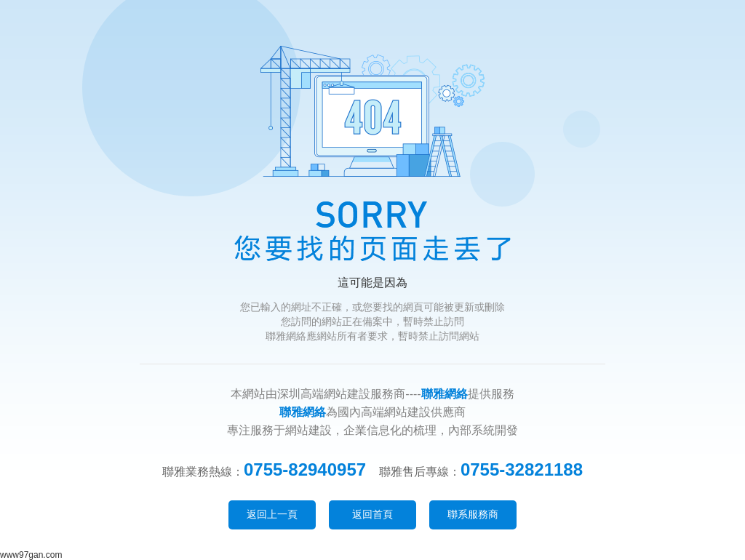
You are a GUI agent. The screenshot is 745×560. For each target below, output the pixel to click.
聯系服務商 (473, 514)
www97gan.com (31, 555)
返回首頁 (372, 514)
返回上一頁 (272, 514)
